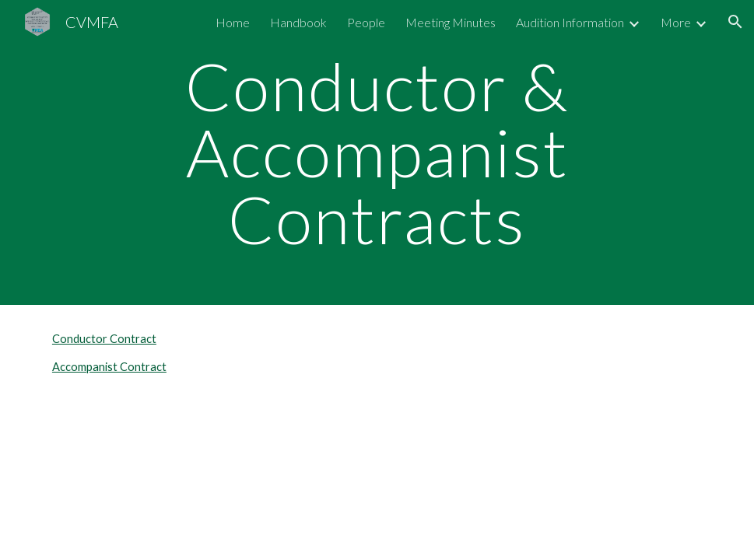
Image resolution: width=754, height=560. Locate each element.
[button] (735, 22)
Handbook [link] (298, 22)
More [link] (676, 22)
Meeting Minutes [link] (451, 22)
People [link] (366, 22)
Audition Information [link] (570, 22)
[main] (377, 152)
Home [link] (233, 22)
